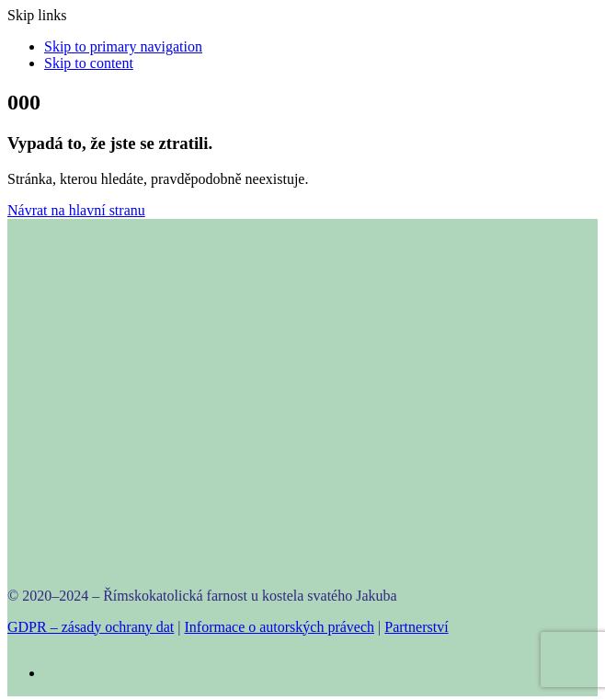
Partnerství (416, 627)
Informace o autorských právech (280, 627)
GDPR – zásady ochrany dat (91, 627)
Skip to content (89, 63)
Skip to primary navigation (123, 46)
